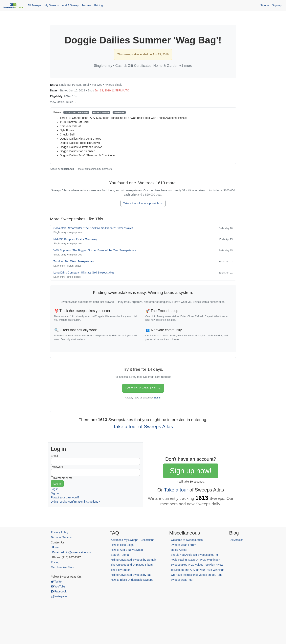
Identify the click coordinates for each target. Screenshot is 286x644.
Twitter (57, 582)
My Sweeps (52, 5)
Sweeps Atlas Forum (183, 545)
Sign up (277, 5)
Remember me (63, 478)
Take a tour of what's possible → (143, 203)
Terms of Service (61, 537)
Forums (86, 5)
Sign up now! (191, 471)
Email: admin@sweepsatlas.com (72, 552)
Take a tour (176, 490)
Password (57, 467)
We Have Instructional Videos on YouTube (197, 575)
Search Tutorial (120, 555)
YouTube (58, 586)
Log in (55, 489)
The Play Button (121, 570)
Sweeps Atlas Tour (182, 580)
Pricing (98, 5)
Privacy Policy (60, 532)
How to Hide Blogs (122, 545)
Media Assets (179, 550)
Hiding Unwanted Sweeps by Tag (131, 575)
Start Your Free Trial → (143, 388)
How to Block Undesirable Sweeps (132, 580)
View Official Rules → (63, 102)
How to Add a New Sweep (127, 550)
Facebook (59, 591)
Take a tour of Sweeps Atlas (143, 427)
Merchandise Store (63, 567)
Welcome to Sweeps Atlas (187, 540)
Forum (56, 547)
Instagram (59, 596)
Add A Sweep (70, 5)
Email (54, 456)
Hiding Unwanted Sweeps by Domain (134, 560)
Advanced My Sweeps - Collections (132, 540)
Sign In (265, 5)
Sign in (157, 398)
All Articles (237, 540)
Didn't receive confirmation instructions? (75, 502)
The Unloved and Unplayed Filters (132, 565)
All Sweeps (34, 5)
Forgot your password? (65, 497)
